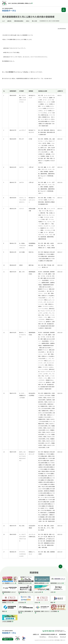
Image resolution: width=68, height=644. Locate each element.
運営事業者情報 (62, 634)
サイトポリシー (43, 637)
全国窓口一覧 (36, 634)
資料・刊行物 (34, 21)
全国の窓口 (9, 21)
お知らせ (28, 21)
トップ (3, 21)
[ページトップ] (60, 566)
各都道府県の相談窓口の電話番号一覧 (49, 634)
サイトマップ (63, 637)
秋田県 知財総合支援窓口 (19, 21)
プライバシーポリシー (53, 637)
